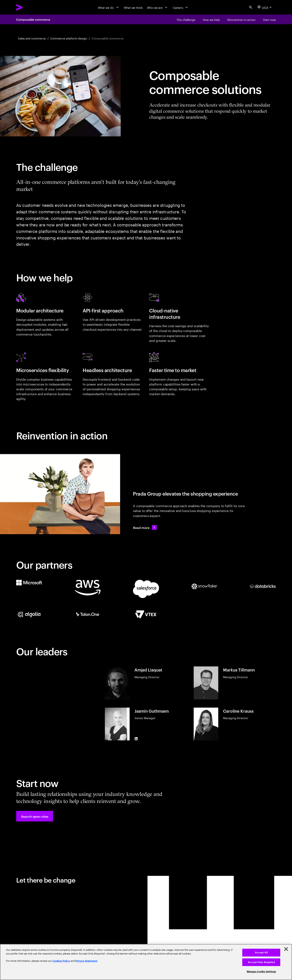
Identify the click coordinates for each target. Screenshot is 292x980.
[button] (35, 816)
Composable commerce (33, 19)
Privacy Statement (86, 961)
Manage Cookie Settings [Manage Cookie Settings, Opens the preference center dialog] (261, 972)
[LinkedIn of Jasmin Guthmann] (136, 739)
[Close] (286, 949)
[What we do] (109, 7)
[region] (146, 962)
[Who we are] (158, 7)
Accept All (261, 953)
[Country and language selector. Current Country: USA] (265, 7)
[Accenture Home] (29, 7)
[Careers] (181, 7)
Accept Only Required (261, 962)
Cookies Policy (61, 961)
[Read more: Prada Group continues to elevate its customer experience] (145, 527)
